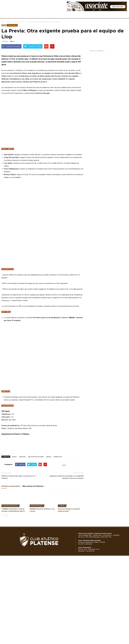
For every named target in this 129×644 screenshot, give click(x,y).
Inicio (3, 22)
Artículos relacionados (11, 513)
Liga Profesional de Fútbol (36, 483)
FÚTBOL (34, 15)
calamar (14, 483)
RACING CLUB (58, 483)
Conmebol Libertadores (10, 532)
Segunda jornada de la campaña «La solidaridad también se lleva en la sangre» (67, 504)
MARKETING (57, 15)
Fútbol (9, 22)
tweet (64, 492)
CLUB (9, 15)
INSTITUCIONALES (21, 15)
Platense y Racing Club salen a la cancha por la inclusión (18, 504)
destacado (22, 483)
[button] (125, 15)
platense (49, 483)
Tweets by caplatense (97, 51)
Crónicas (62, 532)
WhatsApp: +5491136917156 (102, 564)
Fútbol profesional (19, 22)
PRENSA (68, 15)
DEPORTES (45, 15)
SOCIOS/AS (78, 15)
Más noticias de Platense (33, 513)
